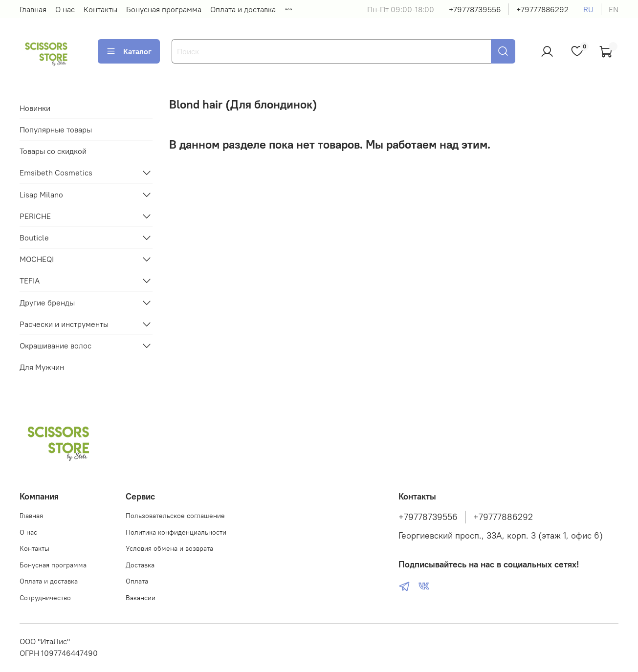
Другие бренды (47, 303)
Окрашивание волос (55, 346)
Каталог (129, 51)
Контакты (100, 9)
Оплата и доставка (243, 9)
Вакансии (141, 598)
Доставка (140, 565)
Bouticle (34, 238)
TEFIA (30, 281)
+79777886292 (542, 9)
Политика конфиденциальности (176, 532)
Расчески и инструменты (64, 324)
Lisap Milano (41, 195)
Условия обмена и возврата (169, 548)
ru (588, 9)
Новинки (35, 108)
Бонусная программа (164, 9)
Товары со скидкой (53, 151)
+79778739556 (475, 9)
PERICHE (35, 216)
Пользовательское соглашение (175, 516)
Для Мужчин (42, 367)
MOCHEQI (37, 259)
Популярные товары (56, 130)
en (614, 9)
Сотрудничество (45, 598)
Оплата (137, 581)
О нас (65, 9)
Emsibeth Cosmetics (56, 173)
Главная (33, 9)
